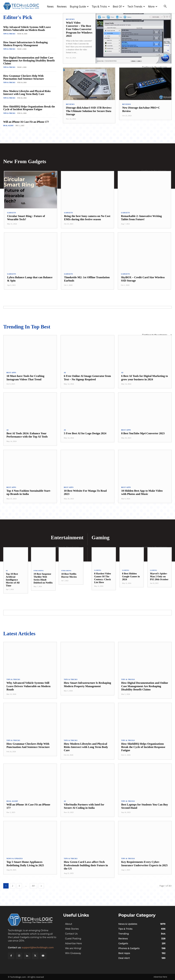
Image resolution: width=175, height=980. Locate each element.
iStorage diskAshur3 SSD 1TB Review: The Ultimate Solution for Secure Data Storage (89, 111)
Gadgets (12, 213)
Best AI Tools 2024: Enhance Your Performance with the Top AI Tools (27, 435)
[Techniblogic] (32, 920)
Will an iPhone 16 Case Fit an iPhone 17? (26, 122)
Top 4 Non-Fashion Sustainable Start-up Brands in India (29, 492)
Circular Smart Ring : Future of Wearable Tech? (26, 218)
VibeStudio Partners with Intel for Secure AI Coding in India (84, 806)
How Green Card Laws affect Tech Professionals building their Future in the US (86, 865)
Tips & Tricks (9, 34)
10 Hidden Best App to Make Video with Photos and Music (142, 492)
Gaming (98, 570)
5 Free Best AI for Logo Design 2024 (85, 433)
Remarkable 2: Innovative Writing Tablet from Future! (141, 218)
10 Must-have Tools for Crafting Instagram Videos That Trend (25, 378)
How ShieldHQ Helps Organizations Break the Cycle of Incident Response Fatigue (29, 108)
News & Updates (15, 859)
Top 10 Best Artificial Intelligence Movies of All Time (13, 580)
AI (65, 373)
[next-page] (41, 886)
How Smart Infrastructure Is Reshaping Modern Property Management (25, 44)
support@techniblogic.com (38, 947)
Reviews (70, 19)
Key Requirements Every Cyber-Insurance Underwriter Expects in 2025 (144, 864)
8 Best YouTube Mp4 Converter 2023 (143, 433)
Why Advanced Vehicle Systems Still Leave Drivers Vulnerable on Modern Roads (27, 29)
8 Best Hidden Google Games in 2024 (131, 576)
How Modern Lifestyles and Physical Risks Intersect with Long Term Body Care (27, 93)
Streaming (39, 571)
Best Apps (11, 373)
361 (34, 886)
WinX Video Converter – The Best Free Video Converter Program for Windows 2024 (79, 29)
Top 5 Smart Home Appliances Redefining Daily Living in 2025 (25, 864)
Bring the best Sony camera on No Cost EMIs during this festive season (87, 218)
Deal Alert (8, 126)
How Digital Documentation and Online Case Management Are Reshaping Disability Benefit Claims (29, 60)
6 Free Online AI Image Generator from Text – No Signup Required (87, 378)
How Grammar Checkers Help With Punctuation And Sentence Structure (24, 77)
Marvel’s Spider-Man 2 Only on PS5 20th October (159, 576)
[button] (165, 7)
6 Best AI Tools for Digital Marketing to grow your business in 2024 (145, 378)
